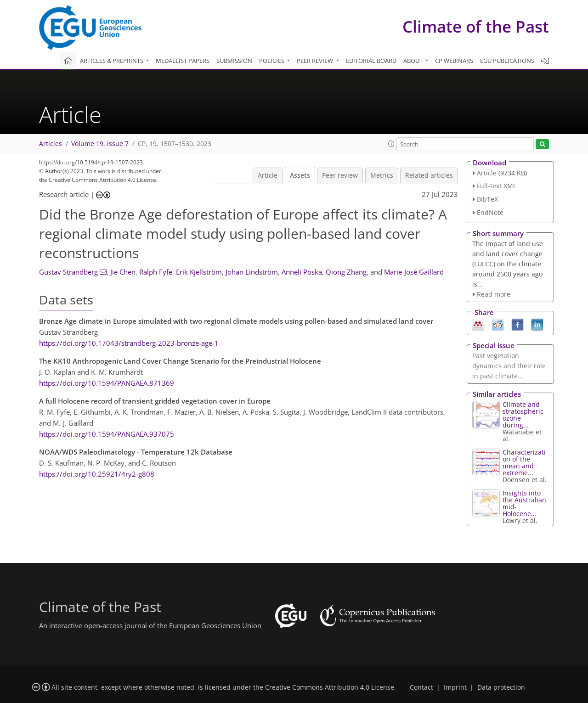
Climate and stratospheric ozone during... (523, 415)
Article (268, 175)
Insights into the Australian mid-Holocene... (524, 503)
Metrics (382, 175)
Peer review (340, 175)
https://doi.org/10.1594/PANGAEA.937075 (107, 434)
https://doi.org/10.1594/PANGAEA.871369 (107, 383)
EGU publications (507, 61)
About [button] (414, 61)
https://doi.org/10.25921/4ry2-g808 (97, 474)
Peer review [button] (316, 61)
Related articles (429, 175)
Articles (51, 144)
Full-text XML (497, 186)
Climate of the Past (476, 26)
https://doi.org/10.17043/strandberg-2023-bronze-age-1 (129, 343)
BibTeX (487, 199)
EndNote (490, 212)
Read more (494, 294)
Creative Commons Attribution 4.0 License (330, 687)
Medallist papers (183, 61)
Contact (421, 687)
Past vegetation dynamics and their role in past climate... (509, 366)
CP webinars (454, 61)
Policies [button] (272, 61)
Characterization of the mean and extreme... (524, 462)
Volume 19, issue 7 (100, 144)
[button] (391, 144)
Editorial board (371, 61)
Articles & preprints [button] (112, 61)
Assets (300, 175)
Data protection (501, 687)
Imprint (455, 687)
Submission (234, 61)
